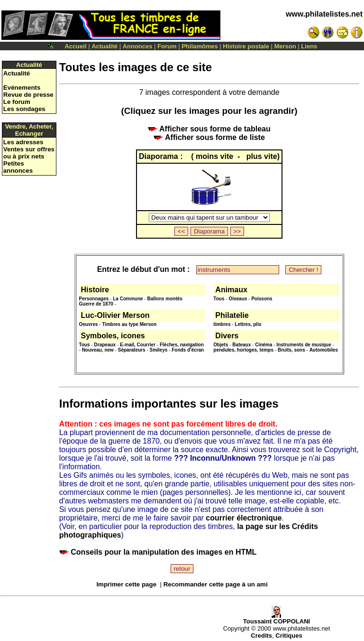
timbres (222, 324)
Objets (221, 345)
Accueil (75, 46)
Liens (309, 46)
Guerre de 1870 (96, 304)
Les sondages (24, 109)
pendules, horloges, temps (243, 350)
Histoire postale (246, 46)
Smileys (158, 350)
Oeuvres (89, 324)
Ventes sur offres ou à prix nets (29, 153)
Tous (219, 299)
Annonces (138, 46)
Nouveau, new (98, 350)
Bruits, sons (291, 350)
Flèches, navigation (182, 345)
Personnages (94, 299)
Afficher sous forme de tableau (209, 129)
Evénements (22, 88)
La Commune (128, 299)
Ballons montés (164, 299)
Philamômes (200, 46)
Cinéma (264, 345)
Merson (285, 46)
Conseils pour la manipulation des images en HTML (158, 552)
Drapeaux (105, 345)
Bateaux (241, 345)
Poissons (262, 299)
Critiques (289, 636)
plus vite (262, 156)
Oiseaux (238, 299)
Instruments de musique (304, 345)
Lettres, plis (248, 324)
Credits (261, 636)
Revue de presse (28, 95)
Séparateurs (132, 350)
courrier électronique (244, 518)
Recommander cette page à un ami (216, 584)
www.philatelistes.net (324, 14)
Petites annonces (18, 167)
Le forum (17, 102)
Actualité (105, 46)
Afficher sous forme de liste (209, 137)
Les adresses (23, 142)
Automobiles (324, 350)
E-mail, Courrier (138, 345)
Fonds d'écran (188, 350)
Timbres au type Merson (129, 324)
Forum (167, 46)
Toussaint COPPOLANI (277, 618)
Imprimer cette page (126, 584)
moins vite (216, 156)
